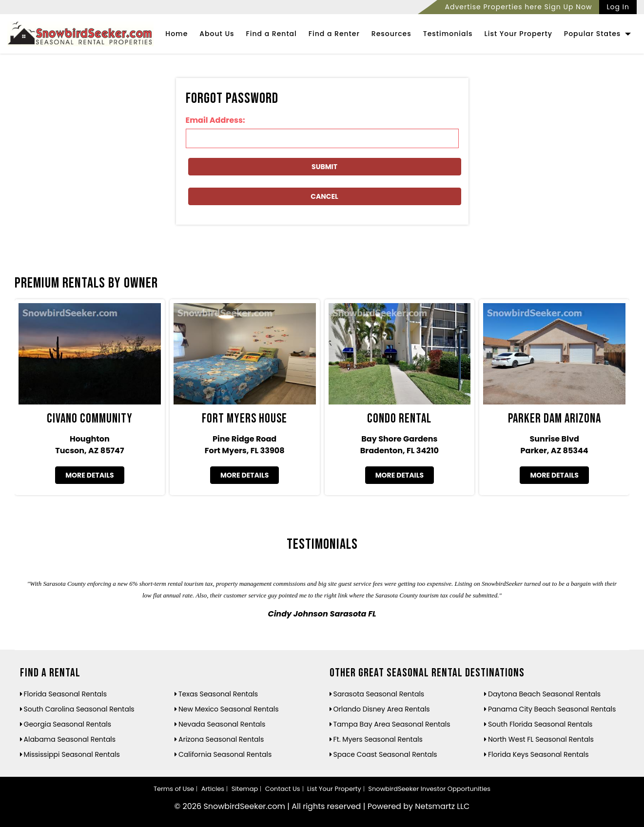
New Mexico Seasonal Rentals (229, 709)
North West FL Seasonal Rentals (541, 739)
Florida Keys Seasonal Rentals (538, 754)
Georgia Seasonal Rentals (68, 724)
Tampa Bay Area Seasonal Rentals (392, 724)
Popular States (597, 34)
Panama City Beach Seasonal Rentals (552, 709)
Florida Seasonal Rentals (66, 694)
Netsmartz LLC (442, 806)
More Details (89, 475)
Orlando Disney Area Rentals (382, 709)
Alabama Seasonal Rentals (70, 739)
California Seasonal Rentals (225, 754)
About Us (217, 34)
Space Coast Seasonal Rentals (385, 754)
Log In (618, 7)
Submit (324, 167)
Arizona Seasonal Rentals (221, 739)
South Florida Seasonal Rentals (540, 724)
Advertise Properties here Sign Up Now (518, 7)
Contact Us (283, 789)
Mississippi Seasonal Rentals (72, 754)
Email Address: (215, 120)
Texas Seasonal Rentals (218, 694)
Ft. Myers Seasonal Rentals (378, 739)
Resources (391, 34)
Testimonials (448, 34)
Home (176, 34)
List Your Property (518, 34)
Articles (213, 789)
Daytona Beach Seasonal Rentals (544, 694)
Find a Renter (334, 34)
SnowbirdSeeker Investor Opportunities (429, 789)
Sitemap (245, 789)
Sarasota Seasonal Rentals (379, 694)
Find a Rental (272, 34)
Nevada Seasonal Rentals (222, 724)
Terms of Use (174, 789)
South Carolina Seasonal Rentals (79, 709)
